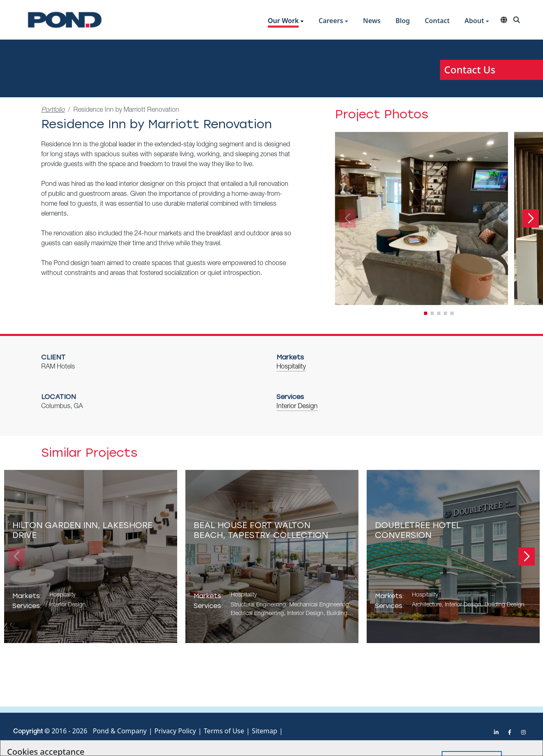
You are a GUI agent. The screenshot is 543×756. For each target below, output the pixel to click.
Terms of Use (224, 731)
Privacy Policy (175, 731)
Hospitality (291, 367)
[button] (286, 22)
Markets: (27, 596)
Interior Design (297, 407)
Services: (27, 606)
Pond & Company (120, 731)
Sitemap (264, 731)
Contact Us (470, 69)
